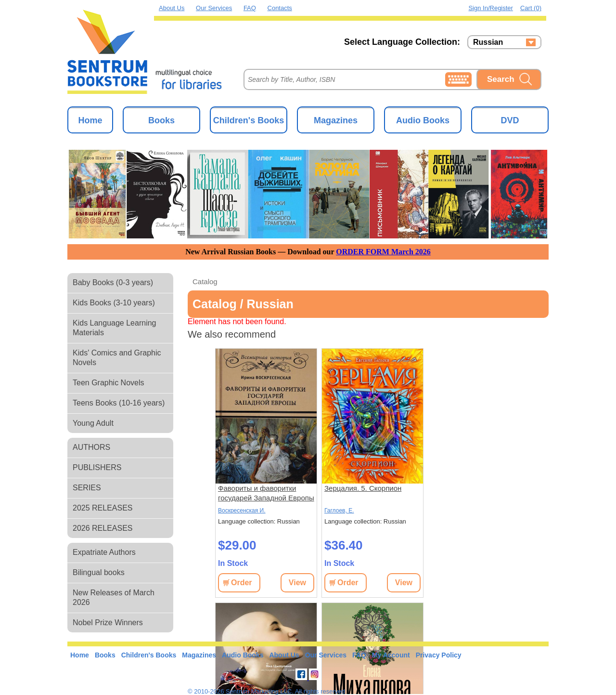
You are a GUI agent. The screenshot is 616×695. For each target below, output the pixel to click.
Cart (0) (531, 8)
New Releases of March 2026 (114, 597)
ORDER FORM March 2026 (383, 252)
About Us (172, 8)
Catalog (205, 282)
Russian (488, 42)
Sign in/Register (491, 8)
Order (242, 583)
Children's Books (249, 120)
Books (161, 120)
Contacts (280, 8)
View (297, 583)
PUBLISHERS (97, 467)
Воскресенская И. (242, 511)
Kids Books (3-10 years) (114, 303)
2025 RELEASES (103, 508)
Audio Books (423, 120)
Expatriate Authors (104, 552)
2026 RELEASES (103, 528)
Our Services (214, 8)
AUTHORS (91, 447)
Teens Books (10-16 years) (119, 403)
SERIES (87, 488)
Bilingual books (99, 572)
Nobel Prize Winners (108, 623)
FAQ (250, 8)
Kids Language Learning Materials (114, 328)
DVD (510, 120)
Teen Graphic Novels (109, 383)
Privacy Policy (439, 655)
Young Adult (93, 423)
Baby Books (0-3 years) (113, 282)
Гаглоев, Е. (339, 511)
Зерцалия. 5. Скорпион (363, 488)
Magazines (336, 120)
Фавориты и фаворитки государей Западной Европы (266, 493)
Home (90, 120)
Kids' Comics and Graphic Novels (117, 358)
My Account (391, 655)
